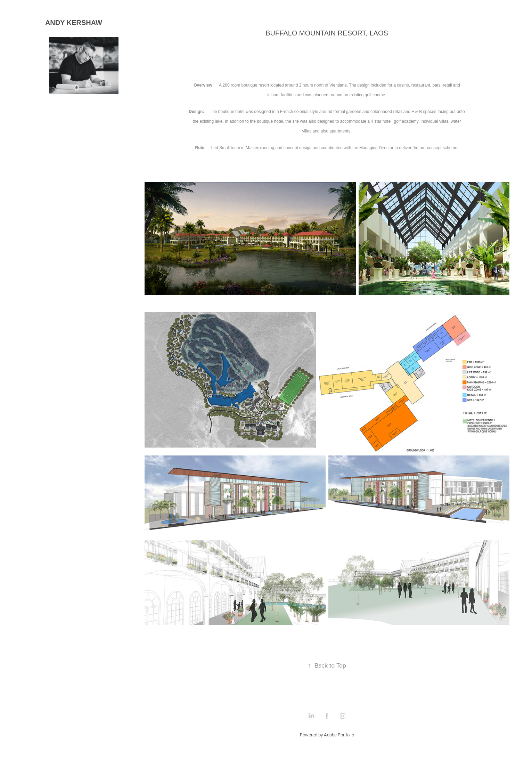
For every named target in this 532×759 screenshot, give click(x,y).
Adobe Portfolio (339, 735)
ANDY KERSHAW (75, 23)
